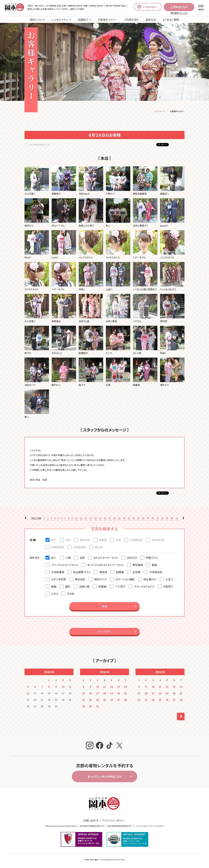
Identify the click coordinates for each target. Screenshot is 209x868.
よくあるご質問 (171, 20)
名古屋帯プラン (82, 573)
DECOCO (132, 558)
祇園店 (103, 540)
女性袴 (137, 573)
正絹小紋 (84, 587)
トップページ (160, 112)
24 (143, 519)
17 (110, 519)
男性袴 (103, 573)
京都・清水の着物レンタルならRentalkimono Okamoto (105, 860)
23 (138, 519)
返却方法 (151, 20)
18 (114, 519)
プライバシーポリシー (114, 821)
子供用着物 (58, 573)
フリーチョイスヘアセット (65, 565)
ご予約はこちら (179, 7)
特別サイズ (100, 580)
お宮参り (168, 587)
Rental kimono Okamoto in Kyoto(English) (61, 826)
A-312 (55, 594)
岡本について (38, 20)
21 (129, 519)
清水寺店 (85, 540)
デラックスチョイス (144, 587)
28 (162, 519)
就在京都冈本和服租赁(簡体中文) (92, 826)
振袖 (154, 565)
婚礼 (68, 587)
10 (76, 519)
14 (95, 519)
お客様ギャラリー (108, 20)
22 (134, 519)
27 (158, 519)
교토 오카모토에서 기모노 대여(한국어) (149, 826)
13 (91, 519)
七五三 (169, 580)
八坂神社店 (136, 540)
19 (119, 519)
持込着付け (150, 580)
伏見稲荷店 (80, 548)
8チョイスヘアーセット (106, 558)
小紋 (68, 558)
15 (100, 519)
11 (81, 519)
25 (148, 519)
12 (86, 519)
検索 (104, 607)
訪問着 (120, 573)
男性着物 (138, 565)
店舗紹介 (83, 20)
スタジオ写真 (59, 580)
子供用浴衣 (156, 573)
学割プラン (152, 558)
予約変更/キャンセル (179, 13)
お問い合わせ (91, 821)
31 (177, 519)
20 (124, 519)
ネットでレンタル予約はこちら (104, 777)
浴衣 (82, 558)
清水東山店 (158, 540)
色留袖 (102, 587)
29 (167, 519)
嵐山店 (99, 548)
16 (105, 519)
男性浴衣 (80, 580)
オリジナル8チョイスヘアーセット (105, 565)
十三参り (120, 587)
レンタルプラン (60, 20)
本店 (68, 540)
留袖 (54, 587)
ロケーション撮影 (125, 580)
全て (54, 540)
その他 (70, 594)
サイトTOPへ (104, 632)
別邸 (118, 540)
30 (172, 519)
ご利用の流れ (131, 20)
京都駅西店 (58, 548)
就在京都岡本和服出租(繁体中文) (120, 826)
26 (153, 519)
